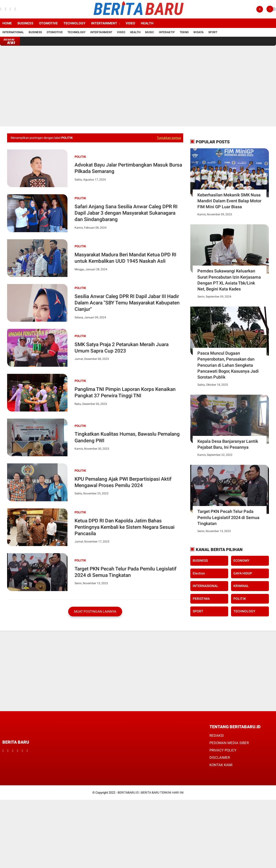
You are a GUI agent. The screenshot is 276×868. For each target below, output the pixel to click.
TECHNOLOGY (244, 611)
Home (7, 23)
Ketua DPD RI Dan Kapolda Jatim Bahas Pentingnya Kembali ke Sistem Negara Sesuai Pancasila (125, 527)
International (13, 32)
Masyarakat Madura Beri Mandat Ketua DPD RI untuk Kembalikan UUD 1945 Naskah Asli (125, 258)
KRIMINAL (241, 586)
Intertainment (104, 23)
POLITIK (80, 157)
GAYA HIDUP (243, 573)
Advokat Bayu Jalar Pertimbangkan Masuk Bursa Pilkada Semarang (128, 168)
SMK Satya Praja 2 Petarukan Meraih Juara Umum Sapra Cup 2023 (122, 348)
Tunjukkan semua (169, 138)
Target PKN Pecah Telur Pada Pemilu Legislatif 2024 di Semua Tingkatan (125, 572)
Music (150, 32)
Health (147, 23)
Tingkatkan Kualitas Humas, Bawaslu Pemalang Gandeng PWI (127, 437)
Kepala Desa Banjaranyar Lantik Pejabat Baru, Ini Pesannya (228, 444)
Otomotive (48, 23)
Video (130, 23)
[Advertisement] (138, 86)
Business (25, 23)
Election (199, 573)
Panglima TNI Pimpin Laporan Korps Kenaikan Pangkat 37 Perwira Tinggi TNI (125, 392)
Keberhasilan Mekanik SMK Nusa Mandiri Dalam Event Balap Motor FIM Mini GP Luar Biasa (229, 201)
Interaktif (167, 32)
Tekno (184, 32)
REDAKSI (217, 736)
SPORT (198, 611)
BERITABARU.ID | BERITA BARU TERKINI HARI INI (151, 793)
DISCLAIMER (220, 758)
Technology (74, 23)
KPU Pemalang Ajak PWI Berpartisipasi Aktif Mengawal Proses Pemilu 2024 (123, 482)
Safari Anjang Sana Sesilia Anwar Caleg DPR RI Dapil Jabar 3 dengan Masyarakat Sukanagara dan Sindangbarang (126, 213)
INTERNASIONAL (205, 586)
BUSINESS (200, 561)
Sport (213, 32)
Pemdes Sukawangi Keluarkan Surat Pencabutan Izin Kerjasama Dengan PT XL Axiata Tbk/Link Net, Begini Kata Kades (229, 280)
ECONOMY (241, 561)
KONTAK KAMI (221, 765)
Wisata (198, 32)
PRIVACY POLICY (223, 750)
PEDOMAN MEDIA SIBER (229, 743)
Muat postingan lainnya (95, 611)
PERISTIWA (201, 599)
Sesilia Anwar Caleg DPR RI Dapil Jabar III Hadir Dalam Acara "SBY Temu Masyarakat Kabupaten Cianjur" (127, 303)
